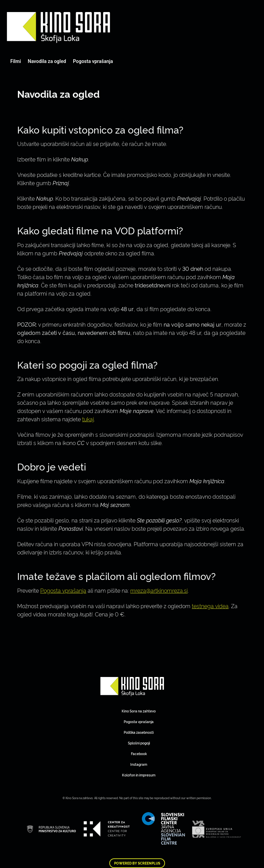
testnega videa (210, 606)
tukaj (88, 419)
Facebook (139, 754)
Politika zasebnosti (139, 732)
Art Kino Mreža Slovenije (58, 28)
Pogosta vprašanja (93, 61)
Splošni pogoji (139, 743)
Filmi (16, 61)
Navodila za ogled (47, 61)
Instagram (139, 764)
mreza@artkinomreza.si (159, 590)
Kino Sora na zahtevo (139, 711)
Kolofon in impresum (139, 775)
